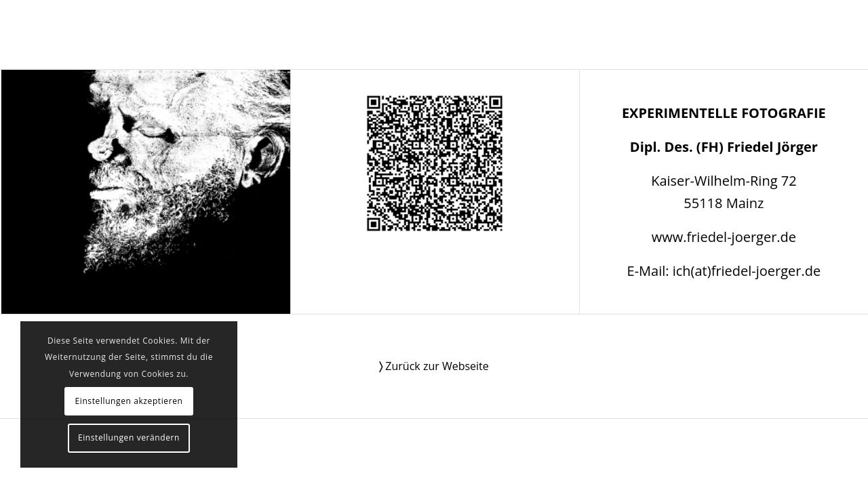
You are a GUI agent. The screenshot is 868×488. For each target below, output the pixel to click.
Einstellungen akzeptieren (129, 401)
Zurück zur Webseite (434, 366)
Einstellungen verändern (129, 438)
